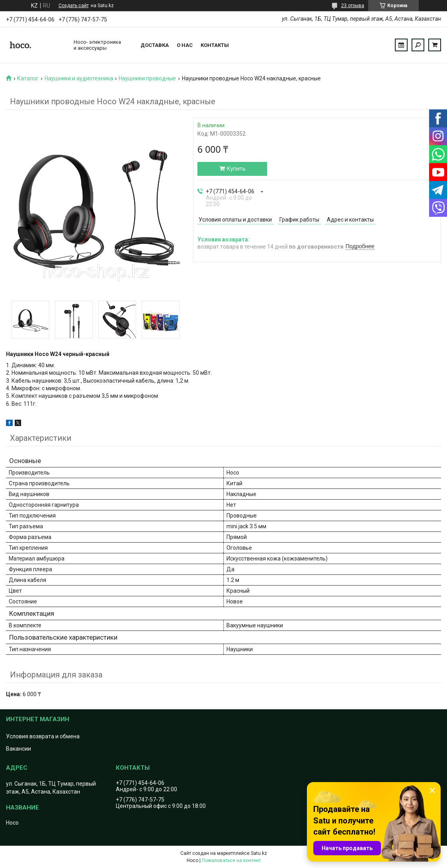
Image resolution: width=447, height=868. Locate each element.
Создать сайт (74, 6)
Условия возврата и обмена (43, 736)
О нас (185, 45)
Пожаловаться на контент (231, 860)
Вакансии (19, 749)
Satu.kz (259, 853)
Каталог (28, 78)
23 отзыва (353, 6)
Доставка (155, 45)
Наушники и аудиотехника (79, 78)
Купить (236, 169)
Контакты (215, 45)
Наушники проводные (147, 78)
